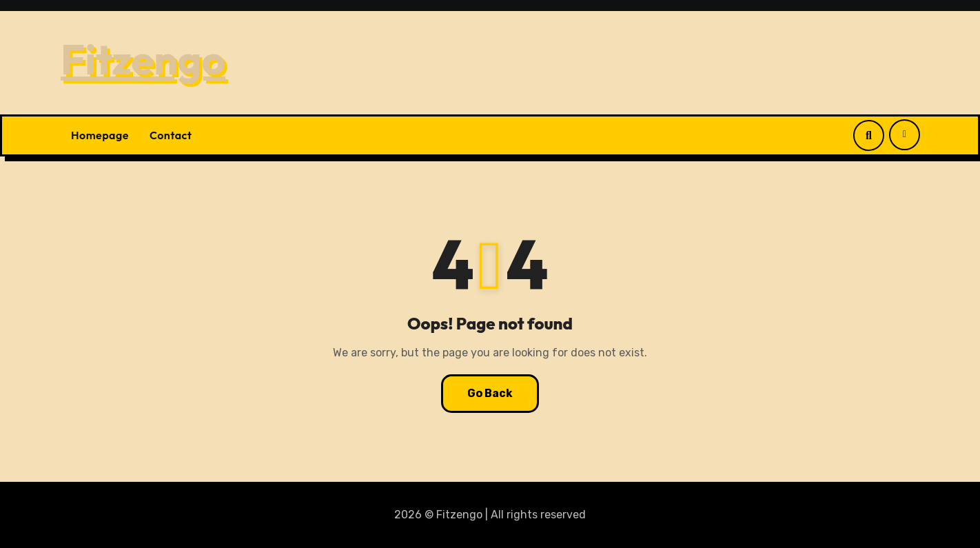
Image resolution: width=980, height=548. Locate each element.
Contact (171, 135)
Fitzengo (143, 59)
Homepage (100, 135)
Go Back (490, 393)
